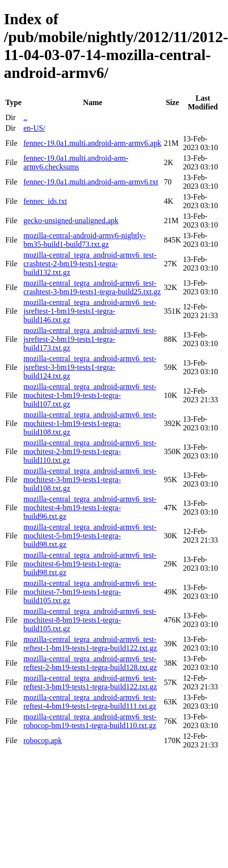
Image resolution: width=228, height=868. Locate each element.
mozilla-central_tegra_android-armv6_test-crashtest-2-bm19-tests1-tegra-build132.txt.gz (90, 264)
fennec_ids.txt (45, 201)
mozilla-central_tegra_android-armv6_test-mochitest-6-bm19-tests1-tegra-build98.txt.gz (90, 564)
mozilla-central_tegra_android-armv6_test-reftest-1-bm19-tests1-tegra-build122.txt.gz (90, 644)
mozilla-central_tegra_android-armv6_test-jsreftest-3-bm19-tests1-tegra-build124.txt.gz (90, 367)
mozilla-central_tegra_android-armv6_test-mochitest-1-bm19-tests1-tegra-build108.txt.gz (90, 423)
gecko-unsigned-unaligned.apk (71, 221)
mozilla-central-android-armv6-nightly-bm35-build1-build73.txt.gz (84, 240)
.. (25, 117)
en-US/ (34, 128)
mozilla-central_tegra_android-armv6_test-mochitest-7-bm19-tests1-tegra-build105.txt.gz (90, 592)
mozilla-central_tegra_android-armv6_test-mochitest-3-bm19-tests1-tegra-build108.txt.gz (90, 480)
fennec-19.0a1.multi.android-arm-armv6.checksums (76, 162)
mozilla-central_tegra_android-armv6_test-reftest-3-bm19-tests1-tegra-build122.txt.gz (90, 682)
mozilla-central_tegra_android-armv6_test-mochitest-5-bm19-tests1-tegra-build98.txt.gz (90, 536)
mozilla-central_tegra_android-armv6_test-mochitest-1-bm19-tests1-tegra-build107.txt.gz (90, 395)
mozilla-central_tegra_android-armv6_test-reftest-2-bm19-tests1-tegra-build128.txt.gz (90, 663)
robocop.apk (43, 740)
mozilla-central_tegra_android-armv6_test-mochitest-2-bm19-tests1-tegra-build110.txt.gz (90, 451)
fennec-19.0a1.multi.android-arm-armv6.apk (92, 143)
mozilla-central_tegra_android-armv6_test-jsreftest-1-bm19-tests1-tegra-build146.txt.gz (90, 311)
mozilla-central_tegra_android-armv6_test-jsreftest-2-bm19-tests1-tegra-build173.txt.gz (90, 339)
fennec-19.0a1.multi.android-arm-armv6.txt (91, 182)
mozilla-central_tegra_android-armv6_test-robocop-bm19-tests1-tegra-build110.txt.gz (90, 721)
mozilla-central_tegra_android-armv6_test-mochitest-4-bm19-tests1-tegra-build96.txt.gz (90, 508)
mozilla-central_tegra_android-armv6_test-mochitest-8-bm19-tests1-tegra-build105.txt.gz (90, 620)
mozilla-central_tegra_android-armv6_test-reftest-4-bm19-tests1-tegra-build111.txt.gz (90, 702)
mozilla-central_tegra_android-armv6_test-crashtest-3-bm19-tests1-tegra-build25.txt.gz (92, 287)
